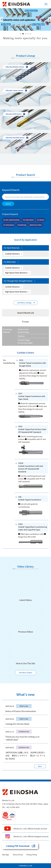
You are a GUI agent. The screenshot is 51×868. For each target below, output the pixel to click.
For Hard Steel (28, 220)
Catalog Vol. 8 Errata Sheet (17, 724)
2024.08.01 (10, 747)
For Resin (40, 220)
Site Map (5, 855)
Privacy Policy (32, 855)
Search (8, 204)
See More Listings (24, 303)
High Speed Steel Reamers (16, 273)
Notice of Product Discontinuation (21, 711)
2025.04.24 (10, 706)
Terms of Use (18, 855)
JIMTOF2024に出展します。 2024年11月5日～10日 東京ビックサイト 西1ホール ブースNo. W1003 (25, 755)
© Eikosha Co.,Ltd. (26, 866)
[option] (25, 20)
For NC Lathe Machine (11, 220)
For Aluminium (9, 225)
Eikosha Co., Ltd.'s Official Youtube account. (30, 829)
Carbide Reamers (12, 254)
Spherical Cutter (36, 225)
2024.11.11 (10, 732)
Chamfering (22, 225)
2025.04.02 (10, 719)
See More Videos (25, 673)
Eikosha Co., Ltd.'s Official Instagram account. (31, 836)
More (40, 766)
